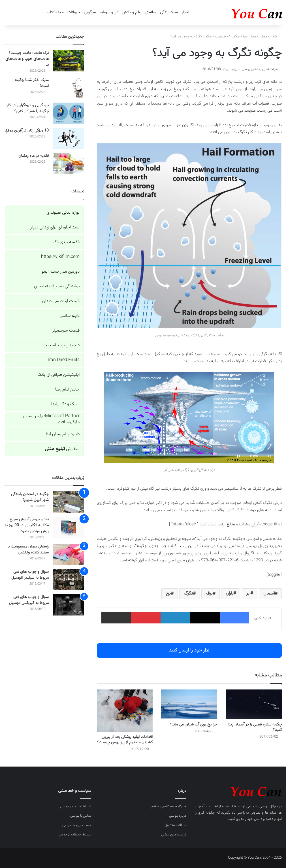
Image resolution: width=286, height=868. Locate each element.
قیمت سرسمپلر (66, 331)
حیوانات (74, 12)
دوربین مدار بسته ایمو (61, 272)
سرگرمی (90, 12)
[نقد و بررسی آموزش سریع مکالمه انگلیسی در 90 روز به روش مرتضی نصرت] (69, 527)
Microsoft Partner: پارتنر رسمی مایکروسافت (51, 419)
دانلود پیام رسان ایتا (63, 434)
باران (230, 594)
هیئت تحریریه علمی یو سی (260, 69)
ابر (248, 594)
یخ (168, 594)
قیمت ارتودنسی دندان (61, 301)
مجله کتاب (55, 12)
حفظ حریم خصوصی (77, 825)
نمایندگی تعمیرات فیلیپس (57, 286)
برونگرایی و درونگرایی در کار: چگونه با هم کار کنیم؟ (27, 108)
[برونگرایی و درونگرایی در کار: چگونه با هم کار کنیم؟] (69, 113)
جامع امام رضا (67, 390)
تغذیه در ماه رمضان (34, 156)
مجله (263, 37)
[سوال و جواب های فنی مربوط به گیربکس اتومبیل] (69, 605)
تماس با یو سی (81, 816)
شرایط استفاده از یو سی (74, 835)
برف (209, 594)
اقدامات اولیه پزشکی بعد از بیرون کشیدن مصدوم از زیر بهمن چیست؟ (125, 740)
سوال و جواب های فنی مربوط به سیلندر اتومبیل (30, 575)
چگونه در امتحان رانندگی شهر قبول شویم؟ (30, 497)
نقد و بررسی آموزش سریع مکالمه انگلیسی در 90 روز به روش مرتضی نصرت (27, 525)
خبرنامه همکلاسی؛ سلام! (168, 807)
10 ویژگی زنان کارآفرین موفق (27, 131)
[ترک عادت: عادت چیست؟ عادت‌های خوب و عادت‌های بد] (69, 61)
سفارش (62, 449)
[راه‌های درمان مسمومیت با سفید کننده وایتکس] (69, 554)
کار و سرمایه (109, 12)
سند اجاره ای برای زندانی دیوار (55, 227)
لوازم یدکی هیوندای (63, 213)
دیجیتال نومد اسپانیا (62, 345)
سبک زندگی (169, 12)
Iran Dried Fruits (64, 360)
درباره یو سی (178, 816)
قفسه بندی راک (66, 242)
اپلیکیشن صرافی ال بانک (58, 375)
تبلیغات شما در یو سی (76, 807)
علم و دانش (132, 12)
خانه (276, 37)
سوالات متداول (176, 825)
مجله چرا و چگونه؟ (243, 37)
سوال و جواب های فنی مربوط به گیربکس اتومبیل (29, 600)
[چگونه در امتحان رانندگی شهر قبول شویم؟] (69, 502)
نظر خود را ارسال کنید (189, 650)
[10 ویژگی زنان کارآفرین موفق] (69, 138)
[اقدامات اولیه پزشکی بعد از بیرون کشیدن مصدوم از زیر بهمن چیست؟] (125, 710)
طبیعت (220, 37)
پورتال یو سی (269, 807)
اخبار (185, 12)
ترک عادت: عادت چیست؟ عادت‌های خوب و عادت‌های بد (27, 59)
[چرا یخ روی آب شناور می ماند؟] (189, 704)
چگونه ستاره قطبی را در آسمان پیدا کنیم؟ (255, 727)
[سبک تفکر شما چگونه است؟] (69, 88)
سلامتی (150, 12)
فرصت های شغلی (174, 835)
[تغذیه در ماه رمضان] (69, 164)
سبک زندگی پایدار (65, 404)
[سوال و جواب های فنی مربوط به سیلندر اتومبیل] (69, 580)
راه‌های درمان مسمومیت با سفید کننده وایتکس (28, 550)
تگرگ (188, 594)
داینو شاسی (70, 316)
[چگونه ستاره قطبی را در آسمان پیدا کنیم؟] (254, 704)
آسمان (269, 594)
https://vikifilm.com (60, 257)
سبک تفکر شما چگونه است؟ (32, 83)
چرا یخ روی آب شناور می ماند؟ (194, 725)
